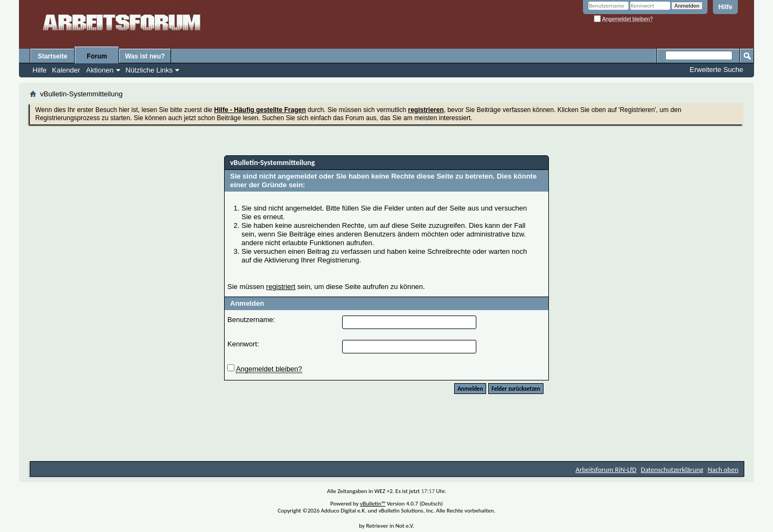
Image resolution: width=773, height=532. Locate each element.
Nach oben (723, 469)
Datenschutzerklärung (672, 469)
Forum (97, 56)
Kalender (66, 70)
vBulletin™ (373, 504)
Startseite (53, 56)
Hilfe (725, 7)
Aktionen (100, 70)
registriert (281, 287)
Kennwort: (243, 344)
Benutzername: (251, 320)
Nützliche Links (149, 70)
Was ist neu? (145, 56)
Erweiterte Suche (716, 70)
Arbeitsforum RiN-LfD (606, 469)
